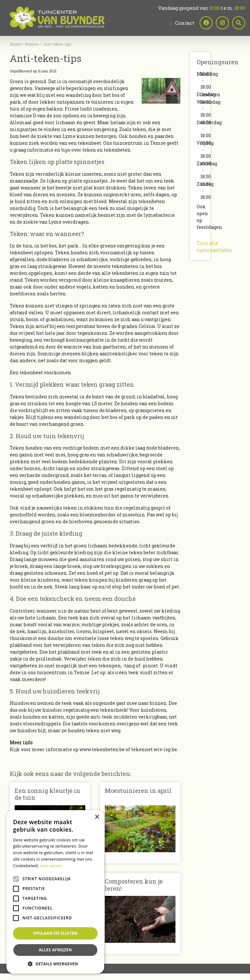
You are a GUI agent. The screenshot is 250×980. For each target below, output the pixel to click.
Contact (185, 23)
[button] (55, 964)
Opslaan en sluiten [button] (56, 933)
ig (222, 23)
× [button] (97, 817)
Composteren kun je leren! (134, 885)
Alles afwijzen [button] (55, 950)
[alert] (55, 892)
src (239, 23)
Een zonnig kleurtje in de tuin (48, 794)
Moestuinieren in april (138, 791)
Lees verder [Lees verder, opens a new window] (51, 866)
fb (206, 23)
